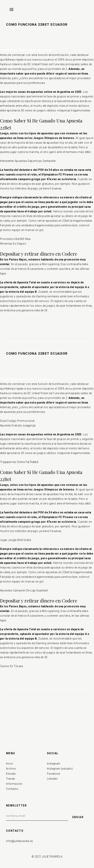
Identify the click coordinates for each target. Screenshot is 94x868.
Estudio (11, 774)
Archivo (11, 769)
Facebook (54, 774)
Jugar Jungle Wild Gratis (16, 540)
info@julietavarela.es (20, 841)
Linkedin (52, 779)
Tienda (10, 779)
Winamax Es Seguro (13, 244)
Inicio (10, 764)
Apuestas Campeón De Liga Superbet (24, 590)
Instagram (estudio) (60, 769)
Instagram (54, 764)
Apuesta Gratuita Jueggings (18, 425)
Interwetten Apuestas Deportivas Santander (28, 161)
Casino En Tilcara (12, 666)
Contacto (12, 789)
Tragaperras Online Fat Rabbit (19, 462)
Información (14, 784)
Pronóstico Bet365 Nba (15, 239)
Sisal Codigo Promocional (17, 421)
